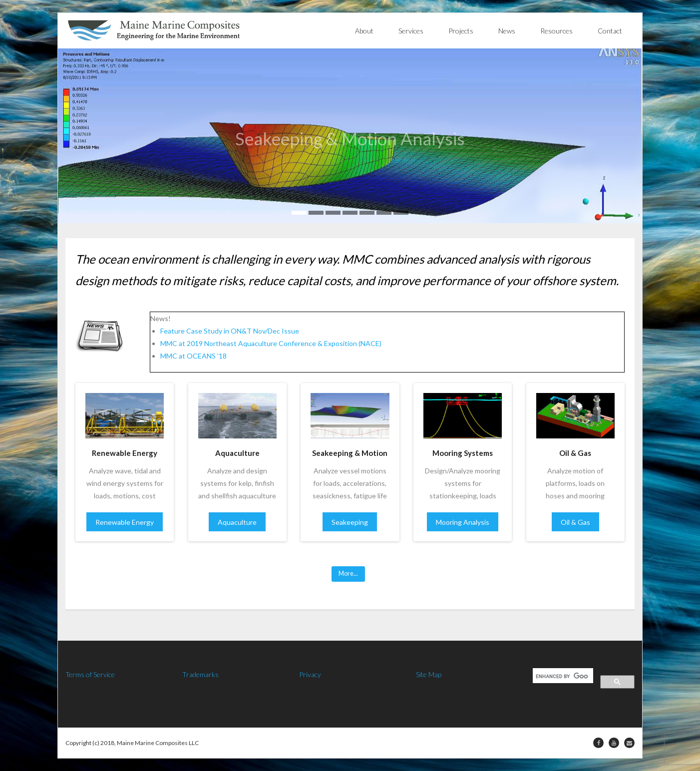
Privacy (310, 674)
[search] (562, 677)
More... (348, 574)
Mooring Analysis (463, 522)
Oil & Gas (575, 522)
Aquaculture (237, 522)
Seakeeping (350, 522)
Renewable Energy (125, 522)
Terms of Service (90, 674)
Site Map (429, 674)
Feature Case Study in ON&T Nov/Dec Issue (230, 331)
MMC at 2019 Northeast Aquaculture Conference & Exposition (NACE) (271, 343)
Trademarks (200, 674)
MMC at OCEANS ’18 (193, 356)
